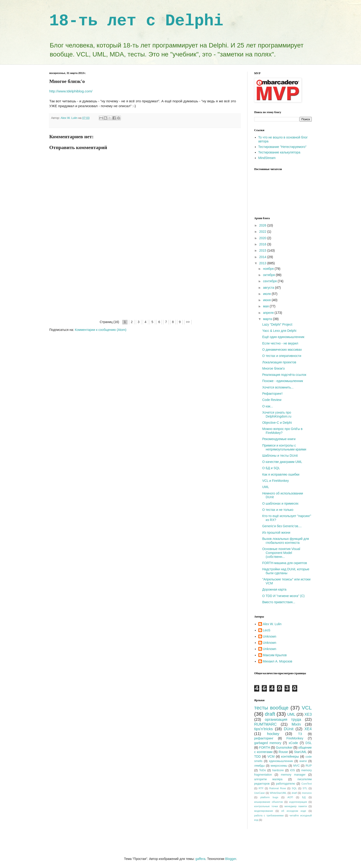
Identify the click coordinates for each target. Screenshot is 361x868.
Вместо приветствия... (279, 602)
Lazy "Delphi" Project (277, 324)
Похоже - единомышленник (283, 381)
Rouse (283, 752)
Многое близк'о (274, 368)
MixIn (296, 724)
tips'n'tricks (263, 729)
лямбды (259, 766)
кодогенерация (298, 802)
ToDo (263, 770)
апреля (269, 313)
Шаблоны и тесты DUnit (280, 456)
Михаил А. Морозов (278, 661)
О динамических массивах (282, 350)
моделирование (264, 811)
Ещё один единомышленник (283, 337)
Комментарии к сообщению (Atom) (101, 330)
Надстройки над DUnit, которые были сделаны (286, 571)
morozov (307, 793)
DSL (309, 743)
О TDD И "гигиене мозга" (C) (283, 596)
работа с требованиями (269, 815)
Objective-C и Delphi (277, 423)
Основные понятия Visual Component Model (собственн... (281, 553)
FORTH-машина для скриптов (285, 563)
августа (269, 288)
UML (266, 487)
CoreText (307, 784)
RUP (309, 766)
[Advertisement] (145, 285)
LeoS (267, 630)
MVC (297, 766)
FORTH (265, 747)
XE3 (308, 714)
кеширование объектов (268, 802)
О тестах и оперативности (282, 356)
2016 (263, 244)
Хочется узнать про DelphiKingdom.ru (277, 414)
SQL (294, 788)
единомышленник (281, 761)
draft (270, 714)
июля (267, 294)
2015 (263, 250)
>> (188, 322)
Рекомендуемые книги (279, 439)
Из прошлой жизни (276, 533)
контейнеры (290, 756)
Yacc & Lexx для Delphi (279, 331)
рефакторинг (264, 738)
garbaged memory (268, 743)
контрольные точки (266, 806)
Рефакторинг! (272, 394)
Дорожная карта (274, 589)
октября (269, 275)
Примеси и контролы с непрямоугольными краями (284, 447)
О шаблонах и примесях (280, 503)
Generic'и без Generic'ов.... (282, 526)
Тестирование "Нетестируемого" (282, 147)
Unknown (270, 636)
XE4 (308, 729)
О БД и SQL (271, 468)
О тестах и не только (278, 510)
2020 (263, 238)
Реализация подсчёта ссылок (284, 375)
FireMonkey (295, 738)
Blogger (231, 859)
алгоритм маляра (268, 779)
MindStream (267, 158)
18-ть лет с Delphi (136, 21)
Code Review (272, 400)
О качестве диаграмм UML (282, 462)
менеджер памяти (296, 806)
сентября (270, 281)
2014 (263, 257)
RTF (261, 788)
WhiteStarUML (278, 793)
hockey (273, 734)
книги (303, 761)
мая (266, 306)
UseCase (259, 793)
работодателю (285, 784)
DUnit (289, 729)
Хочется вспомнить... (278, 387)
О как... (268, 406)
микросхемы (279, 766)
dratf (294, 793)
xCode (293, 743)
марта (268, 319)
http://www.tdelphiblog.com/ (71, 91)
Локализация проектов (279, 362)
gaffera (200, 859)
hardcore (278, 770)
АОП (290, 797)
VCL (307, 708)
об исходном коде (294, 811)
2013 (263, 263)
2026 (263, 225)
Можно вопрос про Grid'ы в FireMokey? (282, 431)
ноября (269, 269)
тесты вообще (271, 708)
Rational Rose (278, 788)
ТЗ (300, 734)
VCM (271, 756)
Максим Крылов (275, 655)
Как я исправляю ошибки (281, 474)
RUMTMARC (265, 724)
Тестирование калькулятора (279, 152)
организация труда (283, 719)
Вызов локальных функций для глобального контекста (286, 541)
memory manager (293, 775)
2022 (263, 232)
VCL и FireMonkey (275, 481)
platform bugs (269, 797)
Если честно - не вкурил (280, 343)
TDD (258, 756)
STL (305, 788)
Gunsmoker (284, 747)
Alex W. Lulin (272, 624)
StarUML (300, 752)
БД (304, 797)
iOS (293, 770)
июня (267, 300)
